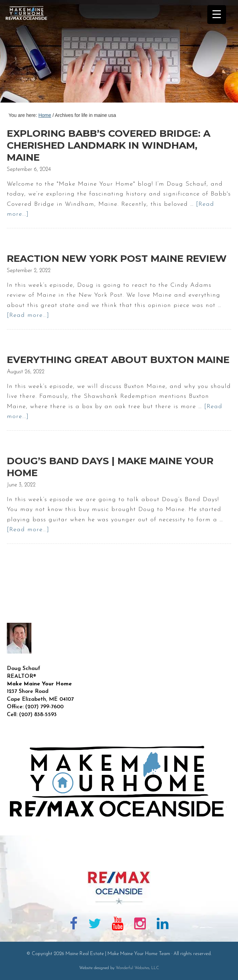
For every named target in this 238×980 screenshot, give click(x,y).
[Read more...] (28, 315)
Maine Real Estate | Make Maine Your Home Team (30, 53)
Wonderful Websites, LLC (137, 968)
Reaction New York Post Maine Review (117, 258)
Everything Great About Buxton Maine (118, 360)
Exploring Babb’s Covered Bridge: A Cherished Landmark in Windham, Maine (109, 145)
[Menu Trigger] (217, 15)
